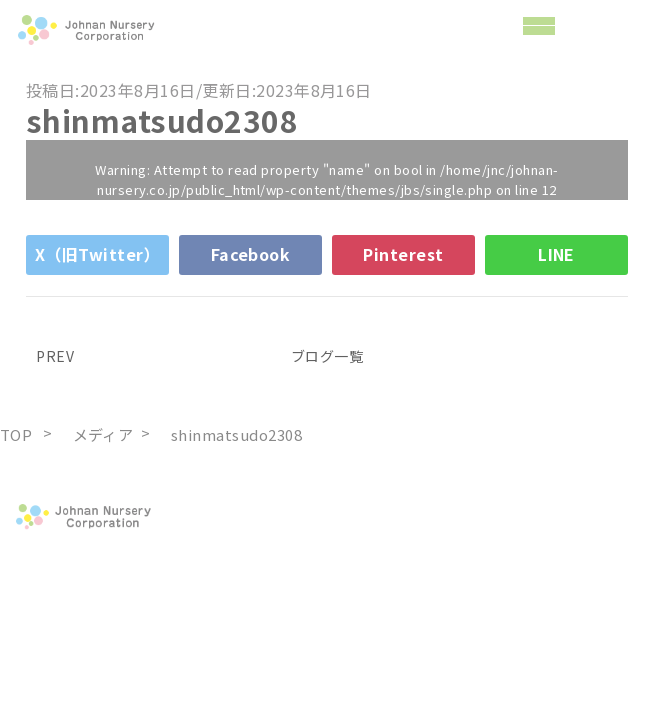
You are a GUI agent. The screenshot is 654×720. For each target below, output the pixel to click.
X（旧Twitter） (97, 254)
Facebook (251, 254)
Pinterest (403, 254)
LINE (556, 254)
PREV (50, 356)
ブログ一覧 (327, 356)
